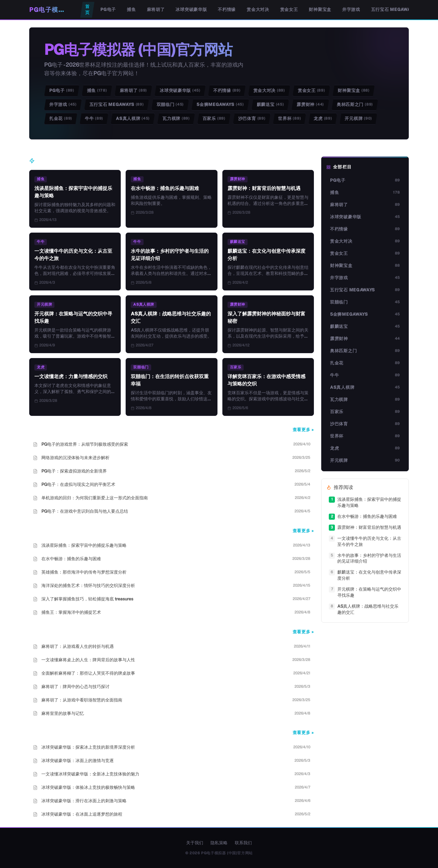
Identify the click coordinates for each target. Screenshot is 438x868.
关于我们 (195, 843)
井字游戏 (351, 9)
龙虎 (323, 119)
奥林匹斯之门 (355, 105)
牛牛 (94, 119)
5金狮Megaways (220, 105)
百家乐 (214, 119)
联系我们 (243, 843)
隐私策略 (219, 843)
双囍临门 (170, 105)
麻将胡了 (156, 9)
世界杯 (289, 119)
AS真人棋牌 (133, 119)
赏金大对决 (258, 9)
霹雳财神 (310, 105)
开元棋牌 (358, 119)
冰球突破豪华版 (191, 9)
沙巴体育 (252, 119)
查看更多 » (303, 430)
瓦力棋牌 (176, 119)
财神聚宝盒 (320, 9)
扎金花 (61, 119)
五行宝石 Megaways (394, 9)
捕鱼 (131, 9)
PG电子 (108, 9)
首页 (87, 9)
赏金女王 (289, 9)
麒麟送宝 (270, 105)
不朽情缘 (227, 9)
